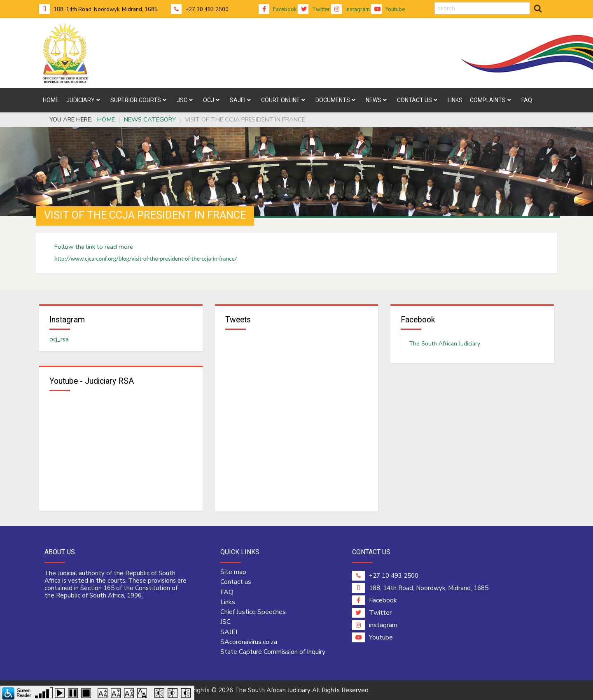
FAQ (227, 592)
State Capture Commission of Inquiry (273, 652)
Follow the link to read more (94, 247)
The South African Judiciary (445, 344)
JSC (225, 622)
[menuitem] (51, 100)
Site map (233, 572)
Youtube (388, 9)
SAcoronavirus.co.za (249, 642)
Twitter (314, 9)
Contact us (236, 582)
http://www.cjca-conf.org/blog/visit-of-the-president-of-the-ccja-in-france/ (146, 259)
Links (228, 602)
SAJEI (229, 632)
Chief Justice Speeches (253, 612)
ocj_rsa (59, 340)
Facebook (278, 9)
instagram (350, 9)
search (435, 2)
